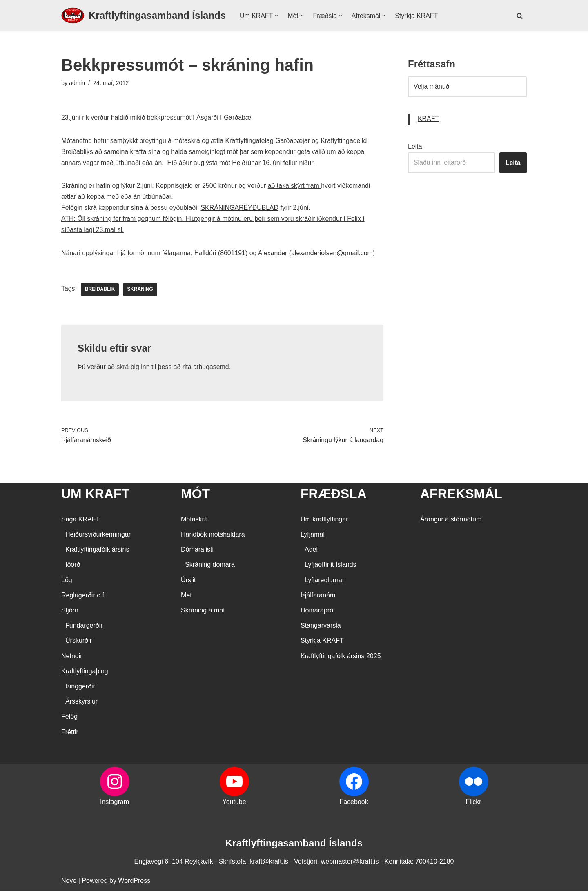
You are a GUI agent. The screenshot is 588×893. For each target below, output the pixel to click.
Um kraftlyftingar (324, 521)
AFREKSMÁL (461, 495)
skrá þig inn (134, 369)
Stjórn (70, 612)
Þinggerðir (80, 688)
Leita (415, 147)
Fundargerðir (84, 627)
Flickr (473, 804)
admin (77, 83)
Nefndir (72, 658)
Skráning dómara (210, 567)
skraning (140, 291)
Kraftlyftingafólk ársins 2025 (341, 658)
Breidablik (100, 291)
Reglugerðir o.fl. (84, 597)
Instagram (115, 804)
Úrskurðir (79, 642)
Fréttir (70, 734)
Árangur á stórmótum (451, 521)
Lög (67, 582)
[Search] (520, 16)
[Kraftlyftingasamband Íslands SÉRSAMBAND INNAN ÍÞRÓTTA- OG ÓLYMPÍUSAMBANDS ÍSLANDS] (144, 16)
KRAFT (428, 119)
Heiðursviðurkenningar (98, 536)
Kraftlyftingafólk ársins (97, 551)
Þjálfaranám (318, 597)
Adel (311, 551)
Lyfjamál (313, 536)
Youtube (234, 804)
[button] (277, 16)
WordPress (134, 883)
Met (186, 597)
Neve (69, 883)
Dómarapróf (318, 612)
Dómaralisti (197, 551)
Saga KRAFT (80, 521)
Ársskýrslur (81, 703)
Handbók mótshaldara (213, 536)
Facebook (354, 804)
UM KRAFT (95, 495)
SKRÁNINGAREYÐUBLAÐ (241, 209)
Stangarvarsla (321, 627)
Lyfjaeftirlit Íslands (331, 567)
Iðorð (73, 567)
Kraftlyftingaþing (85, 673)
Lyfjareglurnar (324, 582)
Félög (69, 718)
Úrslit (188, 582)
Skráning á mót (203, 612)
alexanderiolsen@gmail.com (334, 255)
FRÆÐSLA (334, 495)
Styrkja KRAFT (417, 16)
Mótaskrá (194, 521)
